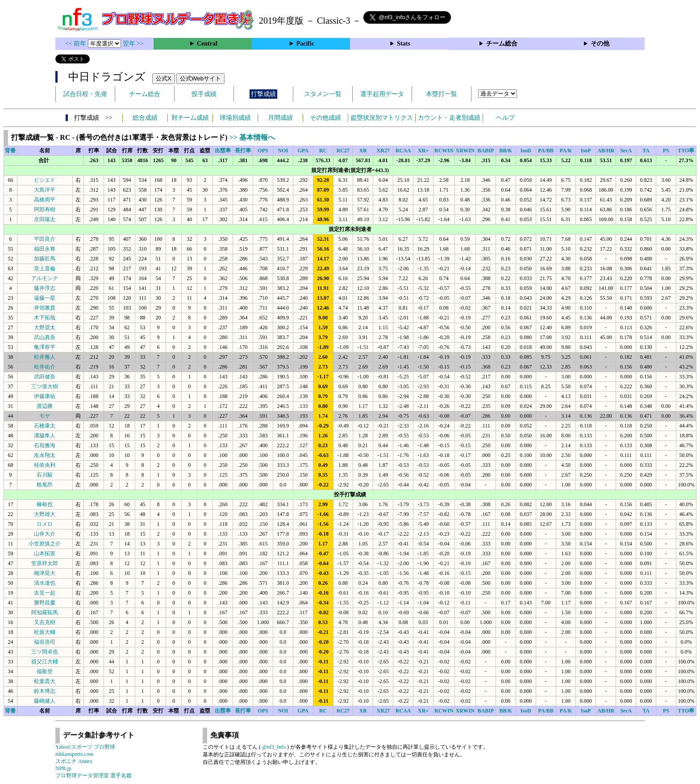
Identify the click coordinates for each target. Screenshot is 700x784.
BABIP (486, 151)
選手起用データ (382, 94)
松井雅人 (45, 357)
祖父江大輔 (45, 662)
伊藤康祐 (45, 396)
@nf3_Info (274, 747)
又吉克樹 (45, 622)
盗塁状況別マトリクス (382, 118)
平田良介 (45, 239)
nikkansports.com (74, 754)
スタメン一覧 (323, 94)
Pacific (305, 44)
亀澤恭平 (45, 347)
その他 (600, 44)
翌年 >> (133, 44)
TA (646, 151)
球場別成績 (235, 118)
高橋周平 (45, 200)
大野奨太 (45, 327)
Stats (404, 44)
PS (666, 151)
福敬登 (45, 671)
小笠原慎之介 (45, 544)
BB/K (506, 151)
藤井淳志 (45, 288)
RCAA (403, 151)
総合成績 (145, 118)
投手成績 (204, 94)
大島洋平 (45, 190)
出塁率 (223, 151)
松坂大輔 (45, 632)
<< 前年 (77, 44)
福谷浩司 (45, 642)
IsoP (586, 151)
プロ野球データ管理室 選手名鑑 (94, 776)
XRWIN (465, 151)
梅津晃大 (45, 573)
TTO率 (686, 151)
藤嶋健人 (45, 701)
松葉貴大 (45, 681)
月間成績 (280, 118)
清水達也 (45, 583)
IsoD (526, 151)
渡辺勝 (45, 406)
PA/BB (546, 151)
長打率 (243, 151)
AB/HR (606, 151)
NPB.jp (63, 768)
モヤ (45, 416)
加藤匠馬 (45, 259)
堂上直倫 (45, 268)
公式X (164, 78)
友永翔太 (45, 455)
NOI (283, 151)
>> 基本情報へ (252, 137)
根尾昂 (45, 485)
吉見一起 (45, 593)
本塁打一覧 (442, 94)
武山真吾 (45, 337)
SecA (626, 151)
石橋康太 (45, 426)
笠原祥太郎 (45, 563)
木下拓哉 (45, 318)
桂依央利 (45, 465)
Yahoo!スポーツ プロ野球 (85, 747)
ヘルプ (505, 118)
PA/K (566, 151)
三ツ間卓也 (45, 652)
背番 (10, 151)
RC (323, 151)
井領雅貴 (45, 308)
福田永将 (45, 249)
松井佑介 (45, 367)
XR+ (423, 151)
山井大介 (45, 534)
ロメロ (45, 524)
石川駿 (45, 475)
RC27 (343, 151)
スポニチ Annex (74, 761)
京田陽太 (45, 219)
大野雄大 (45, 514)
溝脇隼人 (45, 436)
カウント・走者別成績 (449, 118)
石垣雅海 (45, 445)
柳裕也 (45, 504)
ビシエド (45, 180)
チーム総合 (502, 44)
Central (207, 44)
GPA (303, 151)
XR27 (383, 151)
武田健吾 (45, 377)
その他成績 (325, 118)
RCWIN (444, 151)
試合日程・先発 (85, 94)
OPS (263, 151)
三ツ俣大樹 (45, 386)
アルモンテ (45, 278)
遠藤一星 (45, 298)
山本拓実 (45, 553)
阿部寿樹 (45, 210)
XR (363, 151)
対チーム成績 (190, 118)
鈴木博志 (45, 691)
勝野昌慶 (45, 603)
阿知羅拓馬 (45, 612)
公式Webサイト (200, 78)
